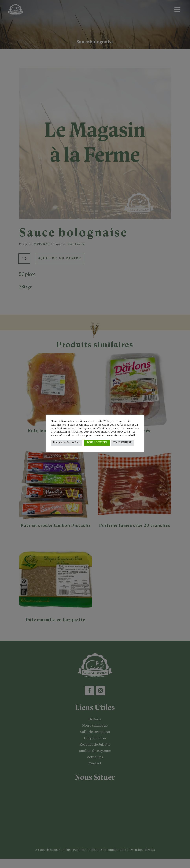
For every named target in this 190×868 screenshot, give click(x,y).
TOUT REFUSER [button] (122, 443)
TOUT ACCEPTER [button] (97, 443)
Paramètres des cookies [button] (66, 443)
